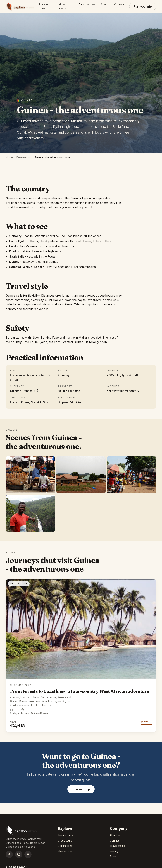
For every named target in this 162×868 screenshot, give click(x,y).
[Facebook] (9, 854)
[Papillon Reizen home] (20, 6)
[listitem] (30, 475)
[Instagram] (19, 854)
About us (115, 835)
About (105, 4)
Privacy (114, 851)
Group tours (64, 6)
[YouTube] (28, 854)
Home (9, 157)
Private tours (44, 6)
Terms (114, 856)
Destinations (87, 4)
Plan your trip (143, 6)
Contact (119, 4)
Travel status (117, 846)
